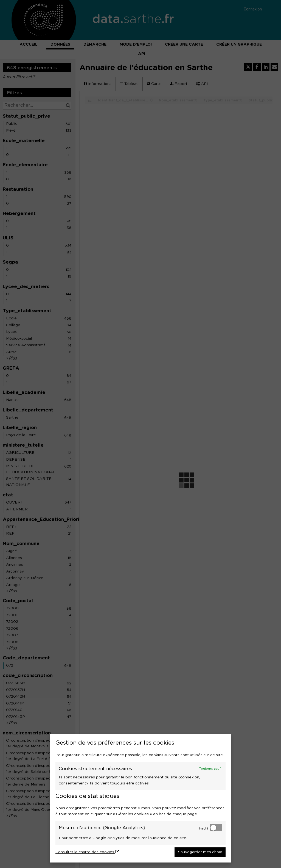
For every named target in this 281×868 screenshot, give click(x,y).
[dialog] (140, 798)
